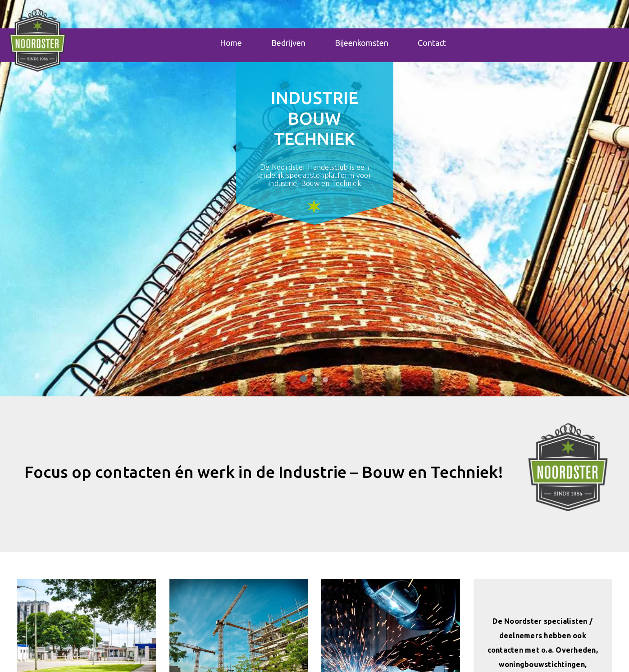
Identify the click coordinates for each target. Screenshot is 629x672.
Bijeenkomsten (362, 44)
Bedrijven (288, 44)
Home (231, 44)
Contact (432, 44)
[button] (568, 467)
